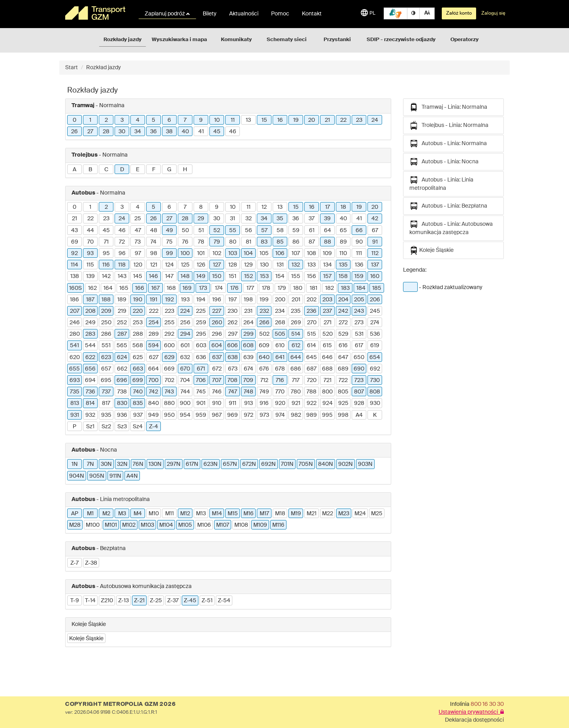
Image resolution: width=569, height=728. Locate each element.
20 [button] (312, 120)
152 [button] (249, 276)
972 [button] (249, 415)
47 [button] (138, 231)
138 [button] (75, 276)
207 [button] (75, 311)
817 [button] (106, 403)
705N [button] (306, 464)
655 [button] (74, 369)
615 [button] (327, 346)
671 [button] (201, 369)
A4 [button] (359, 415)
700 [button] (154, 380)
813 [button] (75, 403)
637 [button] (217, 357)
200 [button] (280, 300)
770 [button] (280, 392)
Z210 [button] (107, 601)
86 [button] (296, 242)
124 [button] (170, 265)
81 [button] (249, 242)
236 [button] (312, 311)
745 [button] (201, 392)
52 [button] (217, 231)
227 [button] (217, 311)
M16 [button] (249, 514)
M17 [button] (264, 514)
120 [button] (138, 265)
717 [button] (296, 380)
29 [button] (201, 219)
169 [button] (187, 288)
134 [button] (328, 265)
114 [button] (74, 265)
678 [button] (280, 369)
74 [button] (154, 242)
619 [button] (375, 346)
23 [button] (359, 120)
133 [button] (312, 265)
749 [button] (264, 392)
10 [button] (217, 120)
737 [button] (106, 392)
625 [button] (138, 357)
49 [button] (170, 231)
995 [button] (327, 415)
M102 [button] (129, 525)
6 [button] (169, 120)
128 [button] (233, 265)
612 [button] (296, 346)
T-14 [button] (90, 601)
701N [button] (287, 464)
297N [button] (174, 464)
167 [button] (155, 288)
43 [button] (74, 231)
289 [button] (154, 334)
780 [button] (296, 392)
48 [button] (154, 231)
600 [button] (169, 346)
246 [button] (75, 323)
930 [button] (375, 403)
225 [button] (201, 311)
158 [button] (343, 276)
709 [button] (248, 380)
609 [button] (264, 346)
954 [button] (185, 415)
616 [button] (343, 346)
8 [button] (201, 207)
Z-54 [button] (224, 601)
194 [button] (201, 300)
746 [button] (217, 392)
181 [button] (314, 288)
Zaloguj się (493, 13)
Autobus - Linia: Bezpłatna (448, 206)
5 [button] (154, 120)
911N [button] (115, 476)
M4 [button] (138, 514)
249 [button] (90, 323)
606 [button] (233, 346)
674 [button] (249, 369)
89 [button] (343, 242)
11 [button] (233, 120)
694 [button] (90, 380)
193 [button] (185, 300)
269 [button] (296, 323)
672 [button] (217, 369)
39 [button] (327, 219)
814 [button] (90, 403)
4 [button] (138, 120)
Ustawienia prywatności (471, 712)
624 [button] (122, 357)
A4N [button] (132, 476)
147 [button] (169, 276)
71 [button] (106, 242)
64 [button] (328, 231)
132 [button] (296, 265)
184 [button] (361, 288)
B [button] (90, 170)
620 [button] (75, 357)
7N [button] (90, 464)
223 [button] (170, 311)
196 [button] (217, 300)
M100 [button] (93, 525)
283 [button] (90, 334)
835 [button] (138, 403)
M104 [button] (166, 525)
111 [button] (359, 253)
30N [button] (106, 464)
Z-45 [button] (190, 601)
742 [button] (154, 392)
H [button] (185, 170)
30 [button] (122, 132)
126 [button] (201, 265)
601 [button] (185, 346)
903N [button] (365, 464)
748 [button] (249, 392)
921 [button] (296, 403)
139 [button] (90, 276)
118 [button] (122, 265)
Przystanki (337, 40)
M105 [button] (185, 525)
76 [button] (185, 242)
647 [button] (343, 357)
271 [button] (328, 323)
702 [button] (170, 380)
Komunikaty (236, 40)
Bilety (210, 14)
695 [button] (106, 380)
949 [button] (154, 415)
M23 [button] (344, 514)
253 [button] (138, 323)
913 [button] (249, 403)
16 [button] (280, 120)
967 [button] (217, 415)
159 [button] (359, 276)
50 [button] (185, 231)
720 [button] (312, 380)
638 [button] (233, 357)
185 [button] (377, 288)
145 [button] (138, 276)
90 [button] (359, 242)
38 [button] (169, 132)
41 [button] (201, 132)
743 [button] (169, 392)
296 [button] (217, 334)
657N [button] (230, 464)
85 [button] (280, 242)
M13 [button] (201, 514)
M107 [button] (223, 525)
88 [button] (328, 242)
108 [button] (312, 253)
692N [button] (268, 464)
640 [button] (264, 357)
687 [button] (312, 369)
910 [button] (217, 403)
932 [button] (90, 415)
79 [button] (217, 242)
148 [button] (185, 276)
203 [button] (327, 300)
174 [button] (219, 288)
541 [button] (74, 346)
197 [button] (233, 300)
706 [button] (201, 380)
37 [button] (312, 219)
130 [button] (264, 265)
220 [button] (138, 311)
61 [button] (312, 231)
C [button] (106, 170)
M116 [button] (278, 525)
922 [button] (312, 403)
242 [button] (343, 311)
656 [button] (90, 369)
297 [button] (233, 334)
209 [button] (106, 311)
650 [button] (359, 357)
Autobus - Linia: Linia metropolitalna (441, 183)
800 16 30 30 (487, 704)
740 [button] (138, 392)
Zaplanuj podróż (167, 14)
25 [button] (138, 219)
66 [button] (359, 231)
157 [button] (327, 276)
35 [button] (280, 219)
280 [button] (75, 334)
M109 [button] (260, 525)
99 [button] (170, 253)
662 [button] (122, 369)
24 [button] (375, 120)
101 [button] (201, 253)
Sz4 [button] (138, 427)
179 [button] (282, 288)
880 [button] (169, 403)
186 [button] (74, 300)
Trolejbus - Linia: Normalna (449, 125)
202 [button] (312, 300)
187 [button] (90, 300)
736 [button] (90, 392)
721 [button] (328, 380)
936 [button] (122, 415)
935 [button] (106, 415)
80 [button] (233, 242)
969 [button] (233, 415)
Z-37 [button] (173, 601)
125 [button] (185, 265)
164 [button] (108, 288)
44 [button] (90, 231)
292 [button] (169, 334)
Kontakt (312, 14)
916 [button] (264, 403)
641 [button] (280, 357)
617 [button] (359, 346)
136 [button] (359, 265)
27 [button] (90, 132)
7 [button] (185, 120)
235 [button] (296, 311)
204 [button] (343, 300)
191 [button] (154, 300)
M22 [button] (328, 514)
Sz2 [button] (106, 427)
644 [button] (296, 357)
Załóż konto (459, 13)
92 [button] (74, 253)
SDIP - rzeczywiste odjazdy (401, 40)
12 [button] (264, 207)
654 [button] (375, 357)
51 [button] (201, 231)
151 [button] (233, 276)
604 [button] (217, 346)
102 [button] (217, 253)
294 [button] (185, 334)
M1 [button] (90, 514)
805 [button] (343, 392)
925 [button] (343, 403)
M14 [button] (217, 514)
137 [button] (375, 265)
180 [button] (298, 288)
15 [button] (264, 120)
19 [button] (296, 120)
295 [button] (201, 334)
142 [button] (106, 276)
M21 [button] (312, 514)
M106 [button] (204, 525)
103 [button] (233, 253)
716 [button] (280, 380)
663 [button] (138, 369)
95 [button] (106, 253)
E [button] (138, 170)
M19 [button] (296, 514)
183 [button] (345, 288)
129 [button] (249, 265)
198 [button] (248, 300)
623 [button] (106, 357)
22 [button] (343, 120)
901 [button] (201, 403)
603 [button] (201, 346)
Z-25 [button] (156, 601)
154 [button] (280, 276)
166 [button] (140, 288)
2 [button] (106, 120)
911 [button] (233, 403)
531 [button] (359, 334)
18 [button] (343, 207)
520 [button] (328, 334)
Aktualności (244, 14)
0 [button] (74, 120)
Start (72, 68)
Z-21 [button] (139, 601)
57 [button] (264, 231)
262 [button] (233, 323)
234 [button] (280, 311)
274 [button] (375, 323)
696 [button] (122, 380)
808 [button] (375, 392)
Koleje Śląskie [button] (86, 639)
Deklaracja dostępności (474, 720)
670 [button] (185, 369)
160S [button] (75, 288)
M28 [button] (75, 525)
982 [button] (296, 415)
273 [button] (359, 323)
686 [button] (296, 369)
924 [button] (328, 403)
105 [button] (264, 253)
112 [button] (375, 253)
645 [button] (312, 357)
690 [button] (359, 369)
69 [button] (75, 242)
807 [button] (359, 392)
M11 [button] (170, 514)
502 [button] (264, 334)
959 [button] (201, 415)
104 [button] (248, 253)
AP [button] (75, 514)
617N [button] (192, 464)
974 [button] (280, 415)
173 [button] (203, 288)
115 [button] (90, 265)
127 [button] (217, 265)
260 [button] (217, 323)
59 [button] (296, 231)
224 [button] (185, 311)
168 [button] (171, 288)
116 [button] (106, 265)
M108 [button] (241, 525)
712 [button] (264, 380)
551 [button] (106, 346)
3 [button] (122, 120)
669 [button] (169, 369)
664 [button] (154, 369)
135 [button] (343, 265)
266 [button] (264, 323)
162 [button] (92, 288)
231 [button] (248, 311)
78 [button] (201, 242)
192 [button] (170, 300)
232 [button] (264, 311)
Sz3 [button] (122, 427)
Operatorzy (464, 40)
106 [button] (280, 253)
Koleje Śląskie (431, 250)
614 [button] (312, 346)
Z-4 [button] (154, 427)
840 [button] (154, 403)
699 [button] (138, 380)
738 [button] (122, 392)
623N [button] (211, 464)
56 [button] (249, 231)
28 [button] (106, 132)
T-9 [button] (75, 601)
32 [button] (249, 219)
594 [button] (154, 346)
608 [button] (248, 346)
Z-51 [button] (207, 601)
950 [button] (169, 415)
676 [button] (264, 369)
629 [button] (170, 357)
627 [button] (154, 357)
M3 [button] (122, 514)
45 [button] (217, 132)
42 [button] (375, 219)
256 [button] (185, 323)
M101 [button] (111, 525)
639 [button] (249, 357)
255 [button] (170, 323)
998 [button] (343, 415)
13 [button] (248, 120)
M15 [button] (233, 514)
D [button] (122, 170)
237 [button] (327, 311)
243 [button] (359, 311)
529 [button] (343, 334)
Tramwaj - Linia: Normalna (448, 107)
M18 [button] (280, 514)
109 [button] (327, 253)
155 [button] (296, 276)
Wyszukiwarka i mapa (179, 40)
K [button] (375, 415)
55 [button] (233, 231)
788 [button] (312, 392)
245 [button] (375, 311)
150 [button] (217, 276)
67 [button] (375, 231)
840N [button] (326, 464)
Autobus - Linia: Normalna (448, 144)
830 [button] (122, 403)
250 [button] (106, 323)
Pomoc (280, 14)
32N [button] (122, 464)
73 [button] (138, 242)
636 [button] (201, 357)
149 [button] (201, 276)
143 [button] (122, 276)
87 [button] (312, 242)
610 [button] (280, 346)
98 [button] (154, 253)
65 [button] (343, 231)
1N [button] (75, 464)
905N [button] (97, 476)
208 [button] (90, 311)
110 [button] (343, 253)
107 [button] (296, 253)
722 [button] (343, 380)
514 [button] (296, 334)
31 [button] (233, 219)
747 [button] (233, 392)
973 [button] (264, 415)
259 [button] (201, 323)
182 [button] (330, 288)
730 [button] (375, 380)
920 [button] (280, 403)
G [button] (169, 170)
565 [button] (122, 346)
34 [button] (138, 132)
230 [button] (233, 311)
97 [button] (138, 253)
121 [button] (154, 265)
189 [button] (122, 300)
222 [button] (154, 311)
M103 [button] (147, 525)
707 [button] (217, 380)
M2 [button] (106, 514)
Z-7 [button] (74, 563)
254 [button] (154, 323)
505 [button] (280, 334)
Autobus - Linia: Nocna (444, 162)
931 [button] (75, 415)
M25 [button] (377, 514)
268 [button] (280, 323)
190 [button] (138, 300)
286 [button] (106, 334)
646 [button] (327, 357)
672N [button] (249, 464)
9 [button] (201, 120)
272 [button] (343, 323)
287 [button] (122, 334)
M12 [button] (185, 514)
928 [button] (359, 403)
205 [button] (359, 300)
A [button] (74, 170)
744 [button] (185, 392)
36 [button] (154, 132)
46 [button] (233, 132)
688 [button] (327, 369)
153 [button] (264, 276)
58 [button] (280, 231)
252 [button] (122, 323)
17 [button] (328, 207)
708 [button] (233, 380)
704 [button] (185, 380)
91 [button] (375, 242)
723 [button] (359, 380)
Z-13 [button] (123, 601)
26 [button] (74, 132)
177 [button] (250, 288)
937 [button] (138, 415)
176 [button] (235, 288)
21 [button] (327, 120)
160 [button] (375, 276)
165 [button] (124, 288)
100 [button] (185, 253)
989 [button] (312, 415)
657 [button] (106, 369)
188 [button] (106, 300)
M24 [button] (360, 514)
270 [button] (312, 323)
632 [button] (185, 357)
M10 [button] (154, 514)
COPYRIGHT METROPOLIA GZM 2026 (120, 704)
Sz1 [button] (90, 427)
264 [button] (249, 323)
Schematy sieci (287, 40)
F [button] (154, 170)
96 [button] (122, 253)
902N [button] (346, 464)
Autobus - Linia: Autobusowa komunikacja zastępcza (451, 228)
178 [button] (266, 288)
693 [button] (75, 380)
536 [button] (375, 334)
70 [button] (90, 242)
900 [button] (185, 403)
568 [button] (138, 346)
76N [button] (138, 464)
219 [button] (122, 311)
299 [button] (249, 334)
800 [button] (327, 392)
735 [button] (75, 392)
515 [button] (312, 334)
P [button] (74, 427)
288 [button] (138, 334)
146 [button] (154, 276)
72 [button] (122, 242)
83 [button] (264, 242)
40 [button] (185, 132)
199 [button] (264, 300)
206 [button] (375, 300)
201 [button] (296, 300)
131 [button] (280, 265)
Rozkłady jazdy (122, 40)
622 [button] (90, 357)
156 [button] (312, 276)
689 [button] (343, 369)
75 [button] (170, 242)
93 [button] (90, 253)
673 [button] (233, 369)
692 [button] (375, 369)
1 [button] (90, 120)
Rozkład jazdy (104, 68)
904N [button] (77, 476)
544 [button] (90, 346)
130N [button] (155, 464)
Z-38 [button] (91, 563)
